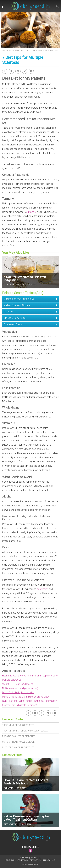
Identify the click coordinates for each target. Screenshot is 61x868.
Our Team (24, 858)
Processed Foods (13, 324)
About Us (9, 860)
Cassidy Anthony (11, 824)
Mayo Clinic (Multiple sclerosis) (18, 692)
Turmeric (8, 312)
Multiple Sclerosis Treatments (19, 299)
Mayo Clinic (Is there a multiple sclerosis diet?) (26, 697)
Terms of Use (36, 860)
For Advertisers (21, 860)
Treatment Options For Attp (18, 725)
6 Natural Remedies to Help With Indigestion (25, 279)
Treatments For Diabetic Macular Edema (25, 731)
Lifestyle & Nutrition (47, 50)
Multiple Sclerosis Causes (17, 305)
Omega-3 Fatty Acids (15, 318)
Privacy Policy (50, 860)
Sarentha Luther (10, 50)
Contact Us (36, 858)
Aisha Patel (9, 788)
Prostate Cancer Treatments (19, 736)
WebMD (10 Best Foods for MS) (19, 684)
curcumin (31, 212)
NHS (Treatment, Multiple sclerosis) (20, 688)
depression (43, 589)
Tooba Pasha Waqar (13, 285)
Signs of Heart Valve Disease (18, 742)
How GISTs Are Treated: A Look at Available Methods (26, 782)
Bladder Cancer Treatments (18, 747)
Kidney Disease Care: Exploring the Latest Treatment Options (26, 818)
